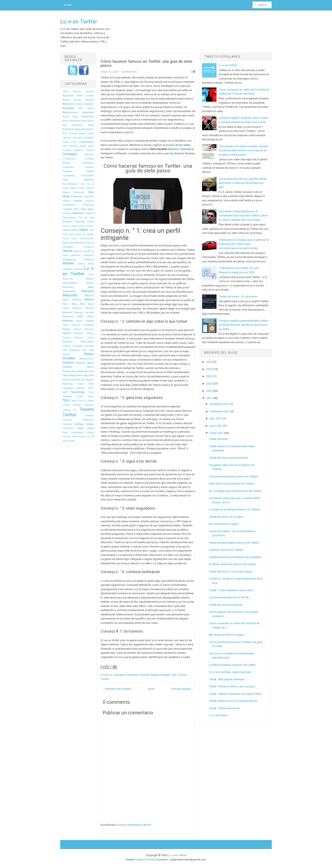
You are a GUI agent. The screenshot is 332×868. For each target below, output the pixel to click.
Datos (66, 180)
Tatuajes (81, 388)
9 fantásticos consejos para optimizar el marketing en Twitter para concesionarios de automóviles (244, 244)
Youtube (71, 441)
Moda (83, 304)
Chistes (73, 146)
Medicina (89, 296)
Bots (65, 134)
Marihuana (68, 287)
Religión (67, 367)
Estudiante (89, 205)
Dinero (74, 188)
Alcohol (66, 100)
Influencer (76, 255)
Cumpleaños (69, 176)
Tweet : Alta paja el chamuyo (227, 679)
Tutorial (67, 410)
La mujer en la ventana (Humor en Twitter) (235, 509)
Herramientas (87, 239)
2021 (209, 398)
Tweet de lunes (218, 439)
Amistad (90, 100)
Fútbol (74, 226)
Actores (77, 91)
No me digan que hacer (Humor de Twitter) (235, 491)
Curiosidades (87, 176)
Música (90, 308)
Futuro (81, 226)
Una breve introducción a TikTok (229, 597)
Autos (66, 121)
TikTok (80, 396)
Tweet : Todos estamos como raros (231, 590)
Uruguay (90, 415)
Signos (90, 380)
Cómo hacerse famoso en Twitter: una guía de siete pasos (146, 63)
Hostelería (89, 247)
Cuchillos (89, 167)
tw (75, 410)
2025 (209, 369)
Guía (71, 234)
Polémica (79, 338)
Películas (89, 329)
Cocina (67, 150)
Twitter (70, 415)
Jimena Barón (86, 264)
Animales (68, 108)
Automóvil (88, 117)
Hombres (68, 247)
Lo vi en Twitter (79, 22)
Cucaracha (68, 167)
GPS (92, 230)
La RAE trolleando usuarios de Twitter (232, 665)
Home (68, 5)
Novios (79, 321)
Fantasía (89, 213)
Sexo (73, 380)
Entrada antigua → (183, 689)
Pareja (66, 329)
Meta (74, 304)
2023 (209, 384)
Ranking (75, 350)
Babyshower (76, 121)
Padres (90, 321)
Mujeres (77, 308)
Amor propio (76, 104)
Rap (84, 350)
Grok (65, 234)
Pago (65, 325)
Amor (66, 104)
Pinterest (79, 333)
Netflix (80, 317)
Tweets (87, 409)
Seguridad (89, 375)
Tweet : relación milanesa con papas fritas (235, 694)
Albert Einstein (85, 96)
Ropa (91, 371)
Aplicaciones (70, 112)
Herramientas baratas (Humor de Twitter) (234, 543)
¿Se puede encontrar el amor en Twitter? (234, 476)
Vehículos (68, 424)
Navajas (79, 312)
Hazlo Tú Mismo (85, 234)
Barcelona (77, 125)
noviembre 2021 (220, 411)
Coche (91, 146)
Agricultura (68, 96)
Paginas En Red (145, 859)
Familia (66, 213)
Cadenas (67, 138)
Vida (65, 432)
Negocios (68, 316)
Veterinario (68, 428)
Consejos (70, 154)
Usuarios (67, 420)
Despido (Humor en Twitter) (226, 550)
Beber (91, 125)
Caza (74, 142)
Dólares (90, 188)
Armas (66, 117)
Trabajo (90, 401)
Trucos (77, 405)
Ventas (90, 424)
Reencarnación (87, 359)
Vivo (89, 437)
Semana (67, 380)
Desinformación (70, 184)
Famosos (78, 213)
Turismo (89, 405)
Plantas (66, 338)
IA (89, 251)
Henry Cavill (70, 239)
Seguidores (76, 375)
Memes (89, 299)
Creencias (89, 154)
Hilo (72, 243)
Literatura (78, 269)
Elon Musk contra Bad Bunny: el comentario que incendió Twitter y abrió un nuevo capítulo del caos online (243, 216)
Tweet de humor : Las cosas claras (231, 572)
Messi (66, 304)
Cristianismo (69, 159)
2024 (65, 91)
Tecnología (78, 392)
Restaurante (70, 371)
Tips (66, 400)
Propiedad (77, 346)
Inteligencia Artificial (78, 260)
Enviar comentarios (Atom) (135, 825)
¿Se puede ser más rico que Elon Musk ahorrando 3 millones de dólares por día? (243, 183)
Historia (79, 243)
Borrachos (88, 129)
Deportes (89, 180)
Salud (66, 375)
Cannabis (77, 138)
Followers (67, 222)
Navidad (90, 312)
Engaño (66, 201)
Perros (67, 333)
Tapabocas (68, 388)
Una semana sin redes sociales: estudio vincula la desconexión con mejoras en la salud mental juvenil (243, 150)
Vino (74, 436)
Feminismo (69, 217)
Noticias (68, 321)
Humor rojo (80, 251)
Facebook (67, 209)
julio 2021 (216, 418)
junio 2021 (216, 426)
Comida (90, 150)
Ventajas (79, 424)
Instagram (89, 255)
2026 (209, 362)
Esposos (90, 201)
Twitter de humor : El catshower (238, 296)
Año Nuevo (86, 108)
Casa (66, 142)
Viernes (66, 437)
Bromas (73, 134)
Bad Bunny (88, 121)
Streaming (68, 384)
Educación (79, 192)
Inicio (151, 689)
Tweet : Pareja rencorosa (224, 708)
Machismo (68, 279)
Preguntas (68, 342)
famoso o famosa (179, 149)
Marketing (88, 291)
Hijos (66, 243)
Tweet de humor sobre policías (228, 458)
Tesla (91, 392)
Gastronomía (70, 230)
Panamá (76, 325)
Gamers (90, 226)
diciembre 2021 (219, 404)
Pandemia (89, 325)
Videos (90, 432)
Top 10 (81, 401)
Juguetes (67, 269)
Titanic (74, 401)
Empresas (76, 196)
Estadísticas (69, 205)
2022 (209, 391)
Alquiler (78, 100)
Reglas (90, 363)
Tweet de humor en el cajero (226, 517)
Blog (78, 129)
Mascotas (70, 295)
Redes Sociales (160, 675)
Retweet (83, 371)
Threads (67, 396)
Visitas (82, 437)
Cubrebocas (88, 163)
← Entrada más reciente (116, 689)
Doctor (82, 188)
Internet (68, 263)
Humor (68, 251)
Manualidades (70, 283)
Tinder (91, 396)
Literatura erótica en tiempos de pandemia (235, 557)
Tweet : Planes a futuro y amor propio (232, 686)
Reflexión (68, 363)
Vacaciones (88, 420)
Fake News (87, 209)
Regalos (81, 363)
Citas (83, 146)
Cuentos (90, 171)
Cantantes (89, 138)
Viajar (80, 428)
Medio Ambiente (72, 300)
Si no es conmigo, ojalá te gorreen (230, 672)
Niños (91, 316)
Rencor (91, 367)
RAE (65, 350)
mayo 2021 (217, 433)
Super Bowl (86, 384)
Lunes (91, 274)
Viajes (90, 428)
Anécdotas (89, 104)
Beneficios (69, 129)
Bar (65, 125)
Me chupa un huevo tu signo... (227, 635)
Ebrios (66, 192)
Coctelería (78, 150)
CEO (65, 146)
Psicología (89, 346)
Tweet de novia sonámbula (226, 605)
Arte (75, 117)
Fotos (91, 222)
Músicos (67, 312)
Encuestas (89, 196)
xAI (64, 441)
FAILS (76, 209)
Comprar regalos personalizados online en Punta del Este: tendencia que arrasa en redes (243, 325)
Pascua (77, 329)
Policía (91, 338)
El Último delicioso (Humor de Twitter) (233, 564)
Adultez (90, 91)
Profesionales (87, 342)
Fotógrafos (80, 222)
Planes (90, 333)
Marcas (90, 283)
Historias (89, 243)
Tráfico (66, 405)
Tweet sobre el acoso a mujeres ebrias (233, 701)
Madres (90, 279)
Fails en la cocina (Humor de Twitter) (232, 484)
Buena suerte (86, 134)
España (78, 201)
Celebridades (86, 142)
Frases (66, 226)
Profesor (67, 346)
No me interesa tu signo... (225, 524)
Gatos (84, 230)
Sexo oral (81, 380)
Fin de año (86, 218)
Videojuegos (77, 432)
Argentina (88, 112)
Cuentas (67, 171)
